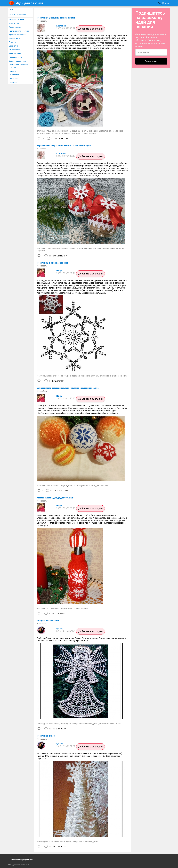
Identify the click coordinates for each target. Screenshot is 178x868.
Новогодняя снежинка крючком (52, 263)
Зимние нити (14, 38)
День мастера (15, 53)
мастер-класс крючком (48, 376)
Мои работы (14, 23)
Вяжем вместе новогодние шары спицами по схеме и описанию (68, 388)
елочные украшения (103, 248)
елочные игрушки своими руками (53, 131)
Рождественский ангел (48, 621)
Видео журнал (15, 27)
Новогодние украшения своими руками (56, 18)
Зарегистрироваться (18, 14)
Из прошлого (14, 50)
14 (43, 138)
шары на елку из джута (81, 248)
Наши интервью (16, 57)
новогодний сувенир (78, 486)
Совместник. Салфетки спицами (19, 66)
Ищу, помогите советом (19, 31)
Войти (12, 10)
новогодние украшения (48, 724)
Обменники (14, 78)
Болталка (13, 42)
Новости (13, 71)
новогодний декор (69, 724)
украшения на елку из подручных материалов (92, 131)
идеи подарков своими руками (61, 133)
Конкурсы (13, 82)
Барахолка (13, 46)
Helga (59, 271)
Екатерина (61, 26)
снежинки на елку (118, 376)
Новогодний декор (46, 736)
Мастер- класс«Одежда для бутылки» (55, 498)
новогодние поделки (86, 133)
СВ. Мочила (14, 75)
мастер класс (43, 486)
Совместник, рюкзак (18, 61)
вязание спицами (59, 486)
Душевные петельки (18, 35)
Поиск (166, 3)
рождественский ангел (110, 724)
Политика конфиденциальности (21, 860)
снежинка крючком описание (95, 376)
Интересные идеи (16, 20)
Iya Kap (60, 628)
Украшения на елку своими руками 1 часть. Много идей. (64, 146)
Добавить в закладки (90, 29)
